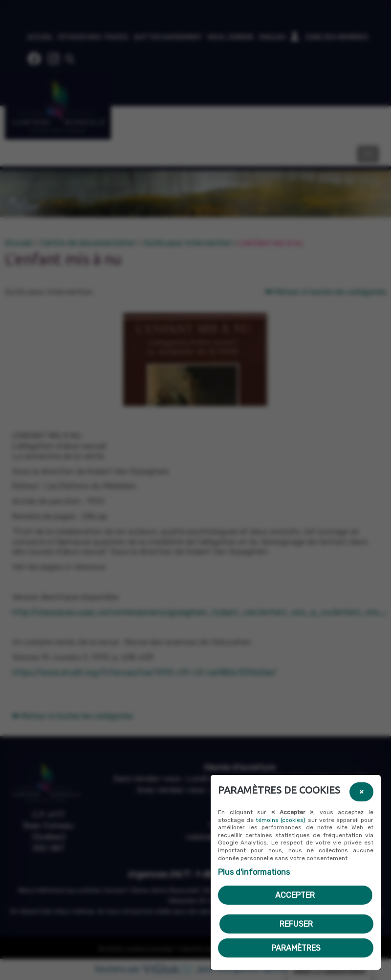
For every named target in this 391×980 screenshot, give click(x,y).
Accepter (295, 895)
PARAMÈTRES (296, 948)
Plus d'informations (254, 872)
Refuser (296, 924)
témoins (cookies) (281, 820)
